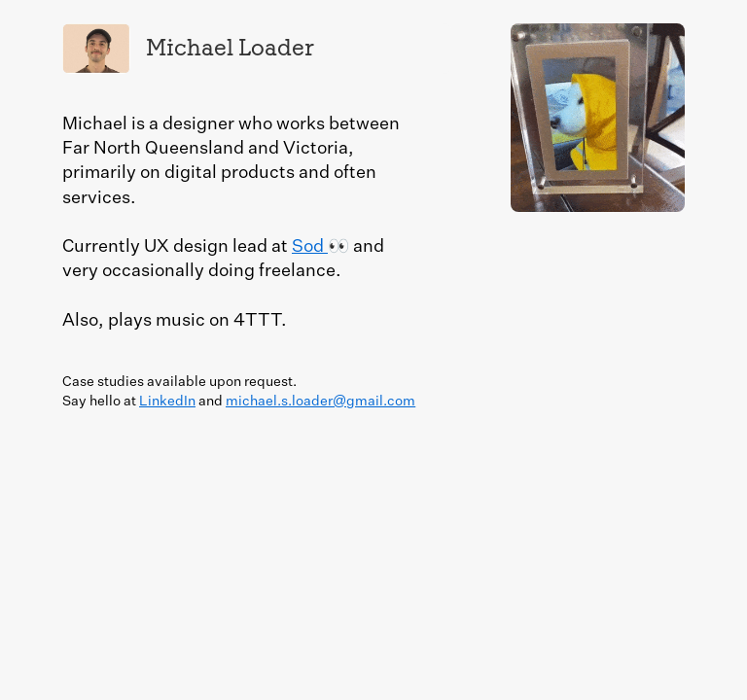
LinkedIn (167, 402)
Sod (310, 247)
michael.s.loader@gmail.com (320, 402)
